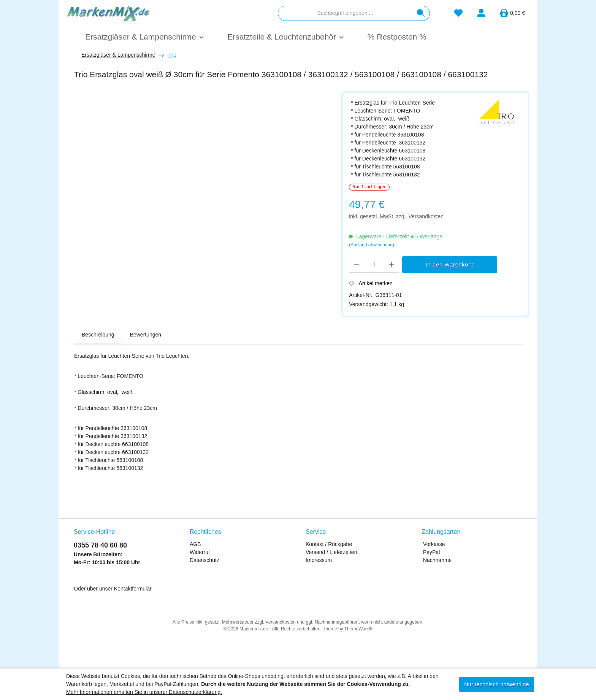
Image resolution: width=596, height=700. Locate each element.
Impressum (319, 560)
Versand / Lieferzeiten (331, 552)
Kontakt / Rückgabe (329, 544)
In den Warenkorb (450, 265)
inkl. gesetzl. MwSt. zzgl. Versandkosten (396, 216)
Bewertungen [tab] (146, 335)
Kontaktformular (133, 589)
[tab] (98, 335)
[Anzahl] (374, 265)
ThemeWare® (358, 629)
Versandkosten (281, 622)
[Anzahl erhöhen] (392, 265)
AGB (195, 544)
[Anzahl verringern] (357, 265)
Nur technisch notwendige (497, 684)
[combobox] (345, 13)
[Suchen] (421, 13)
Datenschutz (204, 560)
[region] (204, 181)
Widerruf (200, 552)
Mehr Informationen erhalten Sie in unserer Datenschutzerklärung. (144, 692)
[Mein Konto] (481, 13)
